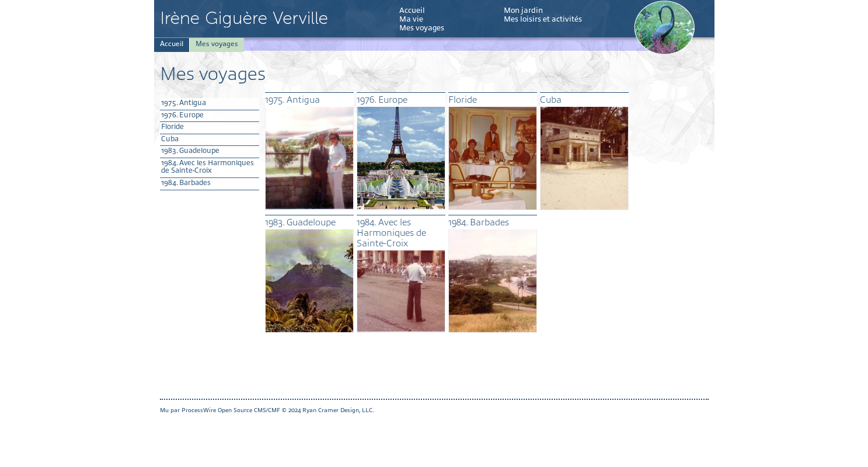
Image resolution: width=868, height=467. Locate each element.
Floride (172, 127)
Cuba (170, 139)
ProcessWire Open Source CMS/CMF (231, 410)
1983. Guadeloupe (190, 151)
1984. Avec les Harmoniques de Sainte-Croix (208, 167)
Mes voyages (422, 28)
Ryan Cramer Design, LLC (337, 410)
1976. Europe (182, 115)
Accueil (412, 10)
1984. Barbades (186, 183)
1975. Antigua (184, 103)
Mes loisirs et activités (543, 19)
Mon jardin (523, 10)
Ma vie (411, 19)
